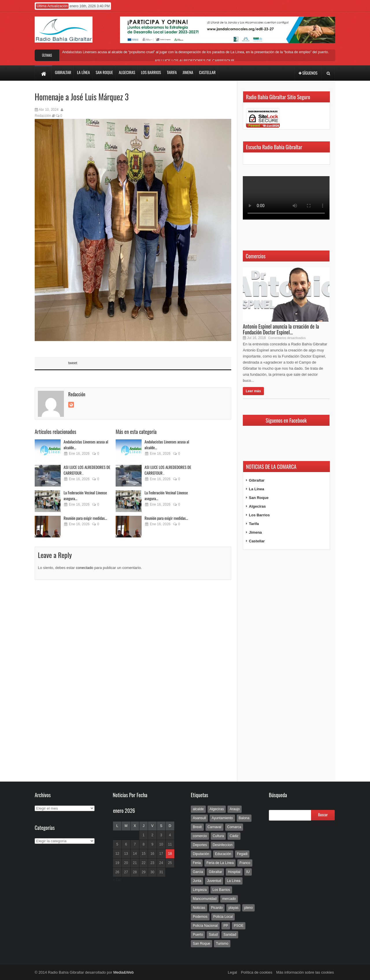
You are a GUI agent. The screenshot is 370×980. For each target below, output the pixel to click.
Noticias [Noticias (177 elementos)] (199, 908)
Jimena (255, 532)
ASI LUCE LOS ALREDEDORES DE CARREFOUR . (196, 61)
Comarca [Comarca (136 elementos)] (234, 827)
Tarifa (254, 524)
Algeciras (257, 506)
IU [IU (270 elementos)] (248, 872)
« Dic (117, 880)
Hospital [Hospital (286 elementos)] (234, 872)
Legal (232, 972)
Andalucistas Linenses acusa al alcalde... (86, 444)
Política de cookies (257, 972)
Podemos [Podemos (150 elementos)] (200, 917)
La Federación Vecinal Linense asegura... (85, 495)
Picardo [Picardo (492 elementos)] (217, 908)
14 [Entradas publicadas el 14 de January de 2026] (135, 854)
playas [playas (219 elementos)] (233, 908)
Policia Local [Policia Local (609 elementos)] (223, 917)
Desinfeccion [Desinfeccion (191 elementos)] (223, 845)
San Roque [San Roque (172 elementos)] (201, 944)
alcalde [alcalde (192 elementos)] (198, 809)
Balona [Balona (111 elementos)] (244, 818)
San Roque (259, 498)
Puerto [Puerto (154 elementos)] (198, 935)
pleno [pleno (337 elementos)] (248, 908)
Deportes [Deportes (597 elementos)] (200, 845)
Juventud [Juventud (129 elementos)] (214, 881)
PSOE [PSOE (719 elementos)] (239, 926)
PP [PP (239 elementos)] (226, 926)
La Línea (257, 489)
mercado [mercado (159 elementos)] (229, 899)
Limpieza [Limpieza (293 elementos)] (200, 890)
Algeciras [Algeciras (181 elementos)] (217, 809)
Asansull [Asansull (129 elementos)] (199, 818)
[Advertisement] (286, 666)
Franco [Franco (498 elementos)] (245, 863)
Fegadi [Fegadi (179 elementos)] (242, 854)
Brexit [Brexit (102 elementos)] (197, 827)
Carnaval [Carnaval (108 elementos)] (214, 827)
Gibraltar (257, 480)
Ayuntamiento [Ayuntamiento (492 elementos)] (222, 818)
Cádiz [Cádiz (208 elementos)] (234, 836)
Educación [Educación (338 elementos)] (223, 854)
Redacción (43, 116)
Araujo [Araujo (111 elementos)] (235, 809)
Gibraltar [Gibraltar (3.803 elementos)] (215, 872)
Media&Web (124, 972)
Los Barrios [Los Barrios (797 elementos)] (221, 890)
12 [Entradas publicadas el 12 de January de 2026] (117, 854)
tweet (73, 363)
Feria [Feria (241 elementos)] (197, 863)
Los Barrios (259, 515)
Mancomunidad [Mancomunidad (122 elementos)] (205, 899)
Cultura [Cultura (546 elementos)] (218, 836)
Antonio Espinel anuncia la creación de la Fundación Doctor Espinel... (281, 329)
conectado (85, 568)
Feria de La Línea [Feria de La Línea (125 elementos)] (220, 863)
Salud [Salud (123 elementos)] (213, 935)
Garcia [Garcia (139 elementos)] (198, 872)
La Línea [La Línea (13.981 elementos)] (234, 881)
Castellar (257, 541)
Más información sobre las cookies (305, 972)
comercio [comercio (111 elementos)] (200, 836)
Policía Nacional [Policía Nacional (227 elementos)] (205, 926)
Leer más (253, 391)
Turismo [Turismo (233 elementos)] (222, 944)
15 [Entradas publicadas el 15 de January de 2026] (144, 854)
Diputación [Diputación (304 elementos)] (201, 854)
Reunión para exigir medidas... (85, 518)
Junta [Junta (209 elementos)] (197, 881)
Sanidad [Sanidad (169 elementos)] (230, 935)
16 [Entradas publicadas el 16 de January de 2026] (152, 854)
